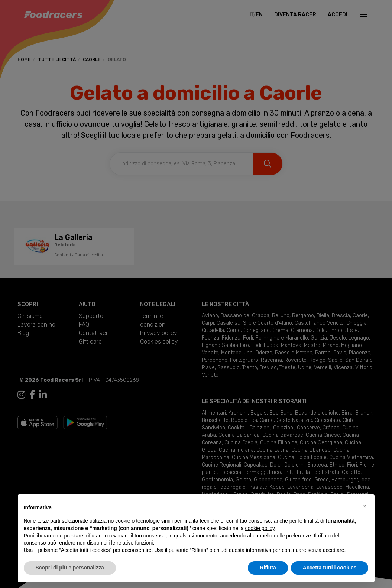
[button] (365, 506)
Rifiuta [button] (268, 568)
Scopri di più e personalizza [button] (70, 568)
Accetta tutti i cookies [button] (330, 568)
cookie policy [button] (260, 528)
